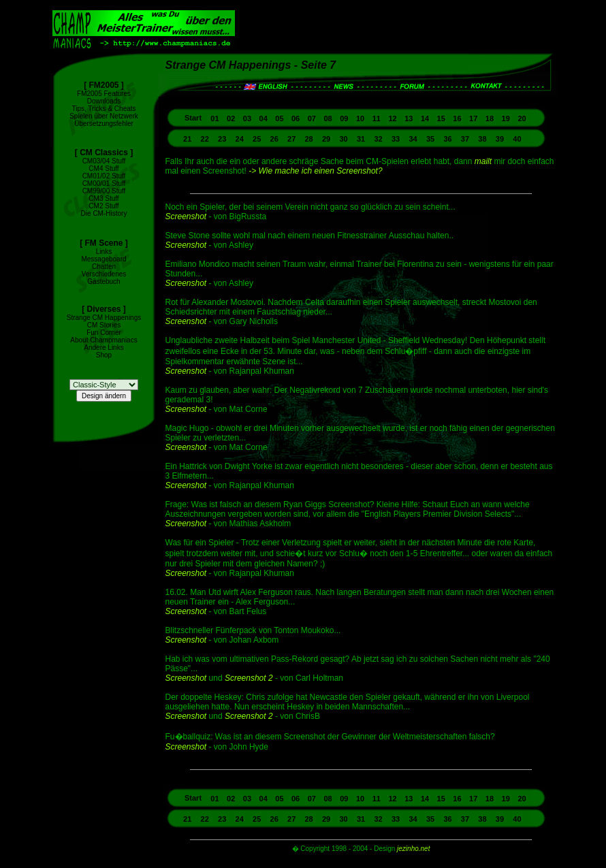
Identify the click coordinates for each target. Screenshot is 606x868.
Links (104, 252)
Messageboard (103, 259)
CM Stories (104, 325)
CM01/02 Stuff (104, 176)
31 (361, 139)
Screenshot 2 (249, 678)
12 (392, 118)
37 (465, 139)
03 (247, 118)
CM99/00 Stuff (104, 191)
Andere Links (103, 348)
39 (500, 139)
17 (473, 118)
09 (344, 118)
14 (425, 118)
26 (274, 139)
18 (490, 118)
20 (522, 118)
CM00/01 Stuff (104, 183)
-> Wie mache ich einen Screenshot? (315, 171)
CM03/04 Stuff (104, 161)
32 (378, 139)
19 (506, 118)
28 (309, 139)
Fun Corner (104, 333)
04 (264, 118)
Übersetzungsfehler (104, 124)
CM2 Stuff (103, 206)
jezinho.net (413, 849)
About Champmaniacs (103, 340)
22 (205, 139)
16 (457, 118)
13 (409, 118)
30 (343, 139)
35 (430, 139)
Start (194, 118)
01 (214, 118)
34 (413, 139)
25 (257, 139)
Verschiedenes (104, 274)
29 (326, 139)
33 (396, 139)
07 (312, 118)
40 (517, 139)
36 (447, 139)
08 (328, 118)
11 (377, 118)
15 (441, 118)
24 (240, 139)
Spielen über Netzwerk (104, 116)
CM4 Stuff (103, 168)
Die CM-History (104, 213)
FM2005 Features (104, 94)
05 (279, 118)
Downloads (104, 101)
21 (187, 139)
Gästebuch (103, 282)
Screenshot (186, 216)
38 (482, 139)
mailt (483, 161)
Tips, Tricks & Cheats (103, 109)
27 (291, 139)
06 (296, 118)
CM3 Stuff (103, 198)
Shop (104, 355)
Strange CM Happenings (104, 318)
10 (360, 118)
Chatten (104, 267)
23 (222, 139)
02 (231, 118)
